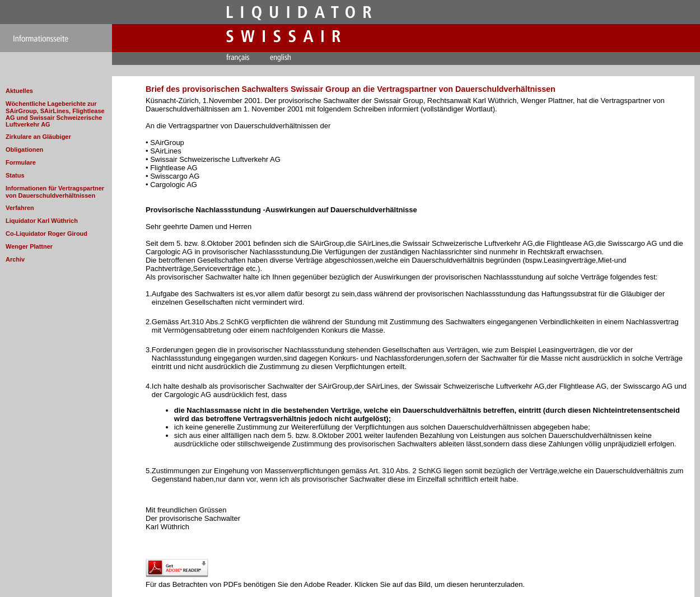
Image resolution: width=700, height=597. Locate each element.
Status (15, 175)
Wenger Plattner (29, 246)
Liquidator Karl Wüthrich (42, 221)
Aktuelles (19, 91)
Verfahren (20, 208)
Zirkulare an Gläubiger (38, 137)
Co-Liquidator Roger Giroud (46, 234)
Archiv (15, 259)
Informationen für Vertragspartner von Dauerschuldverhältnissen (55, 192)
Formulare (21, 162)
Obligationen (24, 150)
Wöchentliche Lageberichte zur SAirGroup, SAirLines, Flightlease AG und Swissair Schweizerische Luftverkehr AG (55, 114)
